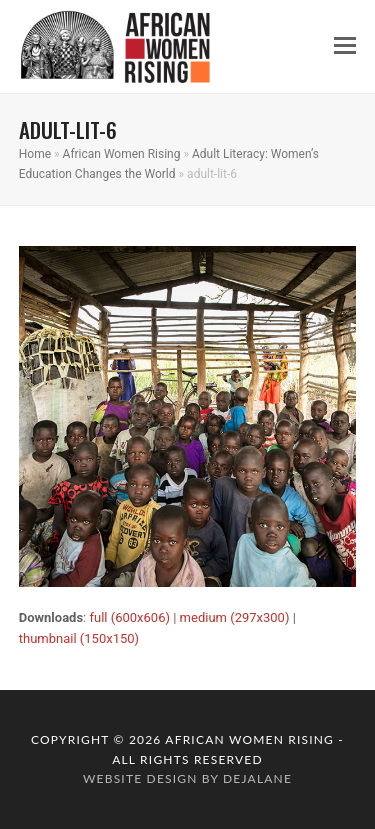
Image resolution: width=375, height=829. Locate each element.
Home (35, 154)
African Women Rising (122, 154)
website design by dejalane (187, 778)
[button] (345, 46)
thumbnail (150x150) (79, 638)
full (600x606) (129, 617)
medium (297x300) (235, 617)
